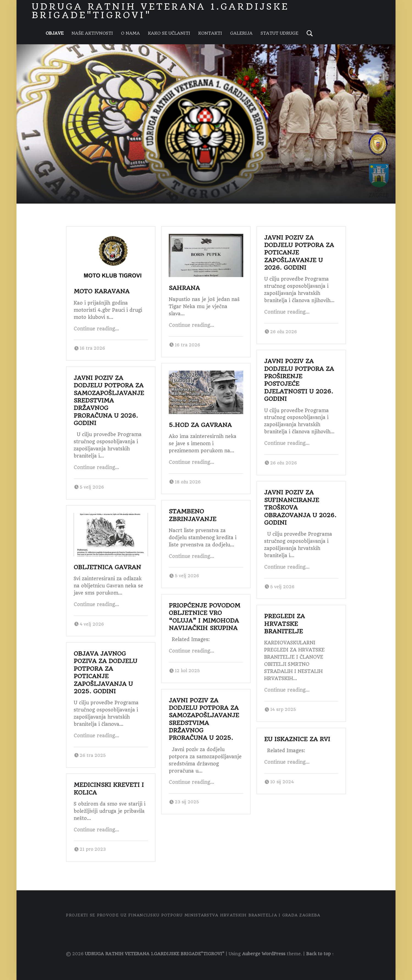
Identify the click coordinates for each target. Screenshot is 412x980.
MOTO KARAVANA (102, 291)
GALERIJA (241, 33)
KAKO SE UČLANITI (169, 33)
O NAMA (130, 33)
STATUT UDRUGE (279, 33)
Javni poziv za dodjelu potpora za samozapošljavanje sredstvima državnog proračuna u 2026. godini (109, 400)
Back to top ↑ (320, 954)
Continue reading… (96, 329)
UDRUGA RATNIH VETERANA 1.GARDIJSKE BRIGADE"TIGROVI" (155, 954)
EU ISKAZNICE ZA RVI (297, 739)
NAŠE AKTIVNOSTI (92, 33)
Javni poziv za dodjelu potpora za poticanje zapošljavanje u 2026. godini (299, 253)
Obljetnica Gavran (107, 567)
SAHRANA (184, 288)
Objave (55, 33)
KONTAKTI (210, 33)
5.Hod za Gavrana (200, 425)
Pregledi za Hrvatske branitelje (284, 624)
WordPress (273, 954)
